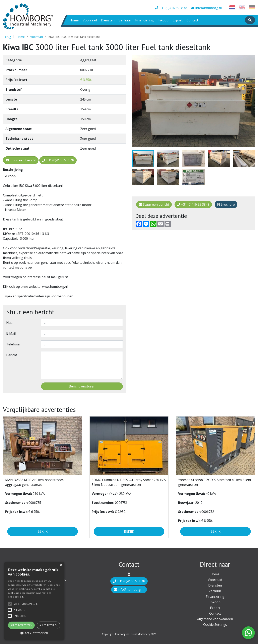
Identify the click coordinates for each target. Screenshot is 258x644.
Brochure (226, 204)
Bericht (12, 355)
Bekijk (43, 531)
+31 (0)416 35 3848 (171, 8)
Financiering (144, 20)
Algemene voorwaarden (215, 619)
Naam (11, 323)
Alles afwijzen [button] (49, 625)
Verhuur (125, 20)
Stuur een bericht (154, 204)
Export (178, 20)
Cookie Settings (215, 625)
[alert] (34, 601)
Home (74, 20)
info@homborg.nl (206, 8)
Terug (7, 37)
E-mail (11, 333)
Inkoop (163, 20)
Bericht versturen (82, 386)
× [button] (61, 565)
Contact (192, 20)
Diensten (108, 20)
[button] (34, 633)
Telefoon (13, 344)
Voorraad (90, 20)
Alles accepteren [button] (21, 625)
